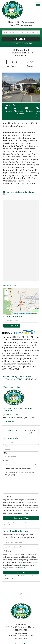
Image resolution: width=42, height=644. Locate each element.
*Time (6, 461)
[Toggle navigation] (38, 6)
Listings (14, 376)
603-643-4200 (12, 415)
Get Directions (12, 325)
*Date (6, 453)
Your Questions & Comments (17, 469)
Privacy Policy (23, 513)
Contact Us (9, 421)
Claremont (10, 379)
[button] (21, 39)
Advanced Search (22, 43)
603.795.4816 (28, 25)
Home (6, 376)
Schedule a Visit (30, 432)
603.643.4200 (29, 22)
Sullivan (28, 376)
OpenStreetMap (25, 313)
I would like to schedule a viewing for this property (21, 482)
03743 (19, 379)
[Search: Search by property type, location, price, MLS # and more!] (21, 32)
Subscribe (21, 573)
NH (21, 376)
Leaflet (16, 313)
